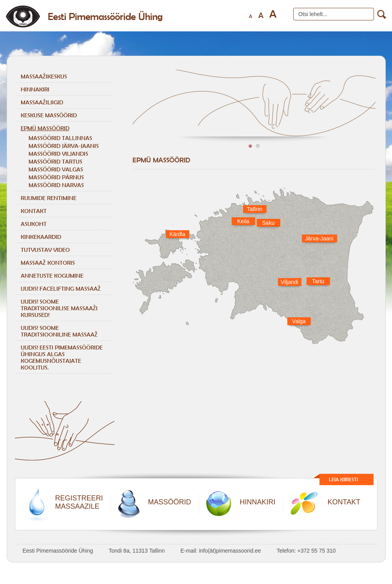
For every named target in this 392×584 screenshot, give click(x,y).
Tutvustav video (45, 250)
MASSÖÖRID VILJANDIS (58, 154)
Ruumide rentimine (49, 198)
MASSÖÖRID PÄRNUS (56, 177)
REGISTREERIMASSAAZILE (79, 502)
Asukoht (34, 224)
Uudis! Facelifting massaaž (61, 288)
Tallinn (255, 209)
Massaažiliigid (42, 102)
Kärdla (177, 234)
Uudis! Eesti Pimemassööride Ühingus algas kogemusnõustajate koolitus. (62, 357)
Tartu (318, 281)
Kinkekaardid (41, 237)
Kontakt (34, 211)
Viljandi (289, 282)
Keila (243, 221)
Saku (269, 223)
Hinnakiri (35, 89)
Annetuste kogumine (52, 276)
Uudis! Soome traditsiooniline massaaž (59, 331)
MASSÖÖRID (170, 502)
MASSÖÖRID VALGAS (56, 169)
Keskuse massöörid (49, 115)
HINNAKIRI (258, 502)
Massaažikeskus (44, 76)
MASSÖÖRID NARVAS (56, 185)
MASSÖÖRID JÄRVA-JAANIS (64, 146)
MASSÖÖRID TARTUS (55, 161)
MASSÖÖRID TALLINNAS (60, 138)
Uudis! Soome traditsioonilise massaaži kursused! (59, 308)
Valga (299, 321)
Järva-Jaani (319, 238)
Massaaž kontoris (48, 263)
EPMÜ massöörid (45, 128)
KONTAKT (344, 502)
